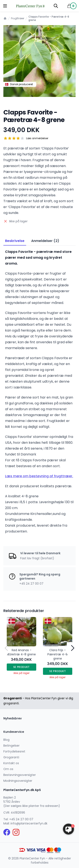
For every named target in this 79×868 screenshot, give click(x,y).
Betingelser (11, 746)
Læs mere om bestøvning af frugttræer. (39, 476)
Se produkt (21, 667)
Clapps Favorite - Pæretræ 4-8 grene (49, 18)
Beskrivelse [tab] (15, 241)
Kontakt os (11, 763)
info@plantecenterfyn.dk (29, 823)
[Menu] (5, 6)
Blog (6, 740)
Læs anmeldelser (37, 138)
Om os (8, 769)
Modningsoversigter (18, 781)
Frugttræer (18, 18)
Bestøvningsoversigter (20, 775)
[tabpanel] (39, 61)
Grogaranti (11, 757)
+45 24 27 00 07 (21, 819)
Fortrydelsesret (14, 751)
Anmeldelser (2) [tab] (45, 241)
